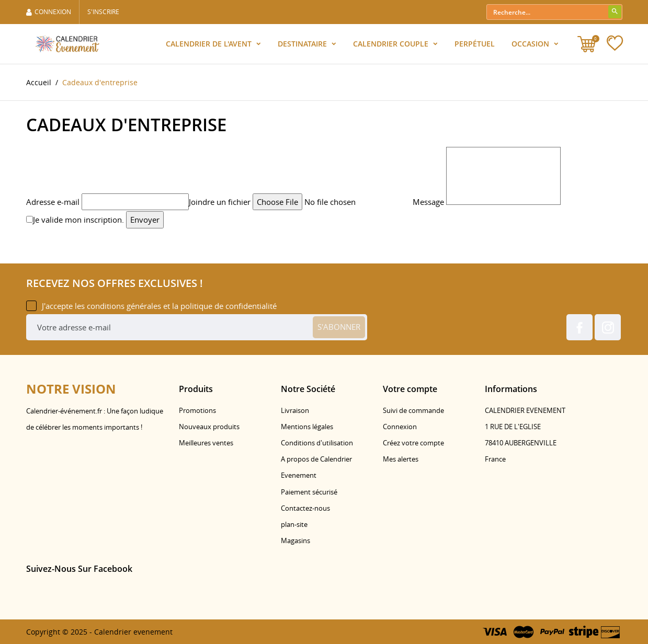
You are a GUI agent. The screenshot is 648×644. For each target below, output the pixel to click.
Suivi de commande (413, 410)
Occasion (531, 44)
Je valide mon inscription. (75, 220)
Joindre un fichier (220, 202)
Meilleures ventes (206, 443)
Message (428, 202)
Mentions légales (307, 427)
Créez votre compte (413, 443)
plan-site (294, 524)
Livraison (295, 410)
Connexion (400, 427)
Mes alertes (401, 459)
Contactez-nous (305, 508)
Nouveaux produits (209, 427)
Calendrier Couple (392, 44)
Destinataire (303, 44)
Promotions (197, 410)
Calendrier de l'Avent (210, 44)
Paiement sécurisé (309, 492)
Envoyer (145, 220)
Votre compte (410, 389)
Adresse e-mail (53, 202)
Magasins (295, 540)
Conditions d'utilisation (317, 443)
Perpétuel (475, 44)
